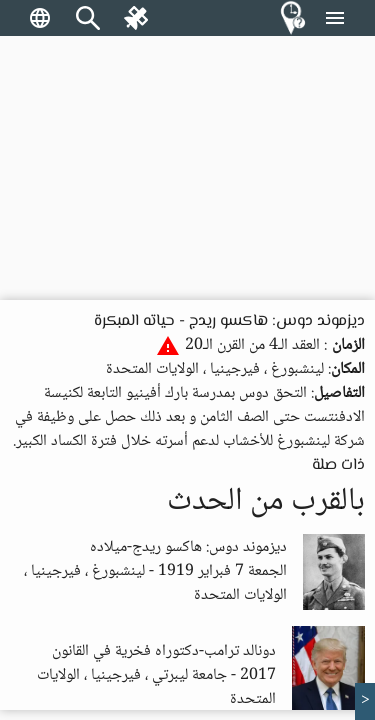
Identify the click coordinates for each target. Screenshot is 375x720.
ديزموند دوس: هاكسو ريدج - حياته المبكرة (229, 321)
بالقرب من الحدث (266, 502)
